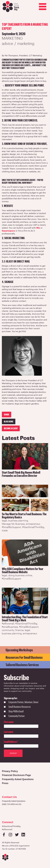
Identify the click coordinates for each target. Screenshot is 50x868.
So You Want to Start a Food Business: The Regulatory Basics (24, 516)
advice (8, 43)
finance (19, 630)
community (8, 630)
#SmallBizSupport (11, 527)
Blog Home (9, 421)
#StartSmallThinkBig (33, 527)
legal (4, 520)
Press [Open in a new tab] (5, 783)
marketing (26, 43)
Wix (38, 228)
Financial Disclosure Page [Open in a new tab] (16, 775)
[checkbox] (21, 709)
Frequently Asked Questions (14, 801)
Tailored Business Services (22, 665)
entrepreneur (33, 524)
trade (5, 530)
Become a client (11, 428)
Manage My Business (13, 524)
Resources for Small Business (24, 657)
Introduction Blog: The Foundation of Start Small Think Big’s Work (25, 619)
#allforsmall (8, 623)
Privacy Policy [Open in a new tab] (10, 771)
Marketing (12, 38)
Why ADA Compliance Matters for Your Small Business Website (23, 570)
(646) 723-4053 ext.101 (12, 804)
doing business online (20, 575)
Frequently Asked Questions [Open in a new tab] (18, 779)
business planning (18, 520)
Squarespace (8, 231)
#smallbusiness (10, 627)
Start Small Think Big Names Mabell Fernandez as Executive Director (21, 474)
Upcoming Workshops (19, 650)
